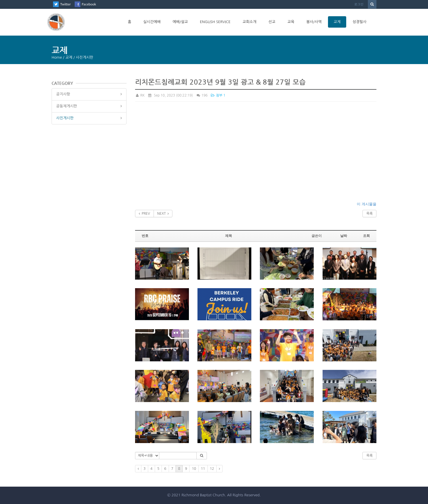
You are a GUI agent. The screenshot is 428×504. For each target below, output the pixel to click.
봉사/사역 (314, 22)
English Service (215, 22)
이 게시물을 (367, 204)
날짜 (344, 236)
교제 (337, 22)
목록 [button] (369, 456)
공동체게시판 (67, 106)
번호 (145, 236)
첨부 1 (218, 95)
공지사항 (63, 94)
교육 (291, 22)
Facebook (89, 4)
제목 (229, 236)
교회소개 (249, 22)
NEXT (163, 214)
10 (194, 469)
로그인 (359, 4)
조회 (366, 236)
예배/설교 (180, 22)
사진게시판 (65, 118)
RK (140, 95)
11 (203, 469)
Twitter (65, 4)
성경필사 (359, 22)
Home (57, 57)
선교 (272, 22)
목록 (369, 214)
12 (212, 469)
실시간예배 (152, 22)
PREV (144, 214)
